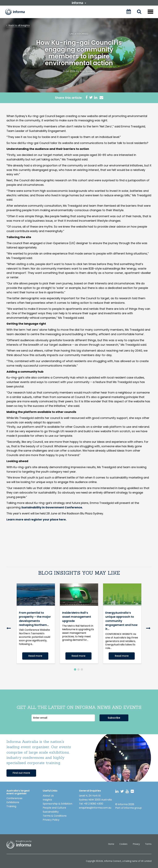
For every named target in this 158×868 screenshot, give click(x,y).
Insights (47, 800)
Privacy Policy (51, 820)
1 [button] (75, 669)
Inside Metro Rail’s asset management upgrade (77, 617)
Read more (35, 656)
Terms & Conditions (55, 816)
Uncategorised (79, 34)
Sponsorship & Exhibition (57, 804)
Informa (17, 12)
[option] (36, 626)
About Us (48, 796)
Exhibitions (13, 802)
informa (79, 3)
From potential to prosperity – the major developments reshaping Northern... (35, 619)
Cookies (123, 844)
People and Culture (54, 808)
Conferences (14, 798)
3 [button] (82, 669)
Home (111, 844)
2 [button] (78, 669)
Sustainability (51, 812)
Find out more (21, 773)
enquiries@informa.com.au (95, 808)
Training (11, 806)
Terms (148, 844)
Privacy (136, 844)
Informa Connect (113, 861)
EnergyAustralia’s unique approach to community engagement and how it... (121, 621)
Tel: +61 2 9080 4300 (91, 804)
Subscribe (114, 718)
